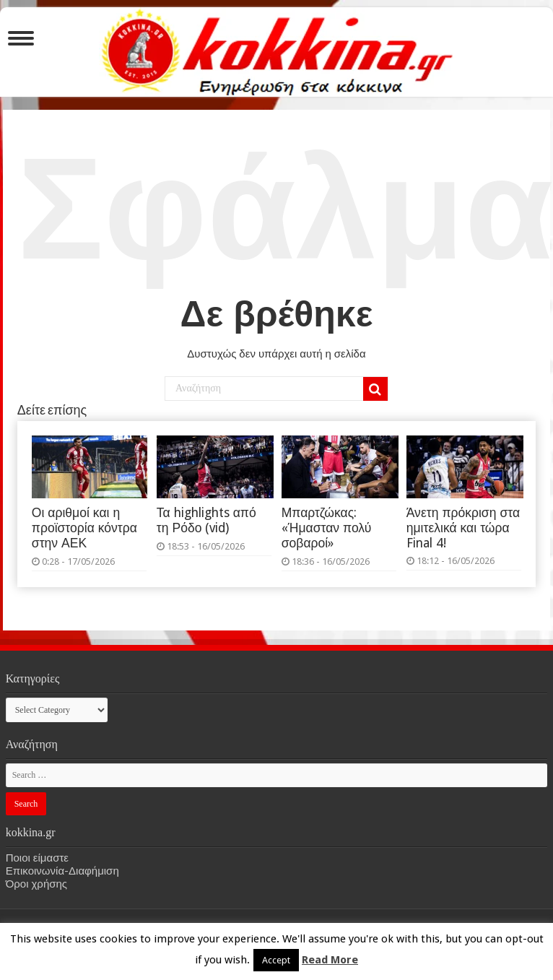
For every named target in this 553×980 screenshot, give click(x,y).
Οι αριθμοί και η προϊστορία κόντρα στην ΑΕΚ (84, 528)
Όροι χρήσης (36, 884)
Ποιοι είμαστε (37, 858)
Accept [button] (276, 960)
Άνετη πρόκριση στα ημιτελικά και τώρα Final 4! (463, 528)
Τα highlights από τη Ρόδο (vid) (206, 520)
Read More (330, 960)
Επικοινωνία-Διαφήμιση (62, 871)
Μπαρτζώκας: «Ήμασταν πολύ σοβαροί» (327, 528)
